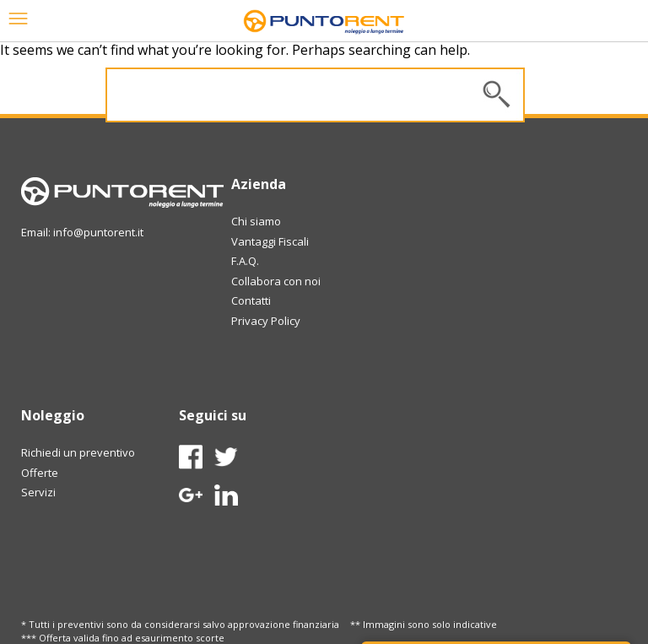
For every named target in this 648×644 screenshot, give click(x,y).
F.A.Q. (245, 261)
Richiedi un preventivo (78, 452)
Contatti (251, 300)
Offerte (40, 473)
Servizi (38, 492)
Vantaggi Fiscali (270, 241)
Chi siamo (256, 221)
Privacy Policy (266, 321)
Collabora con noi (276, 281)
